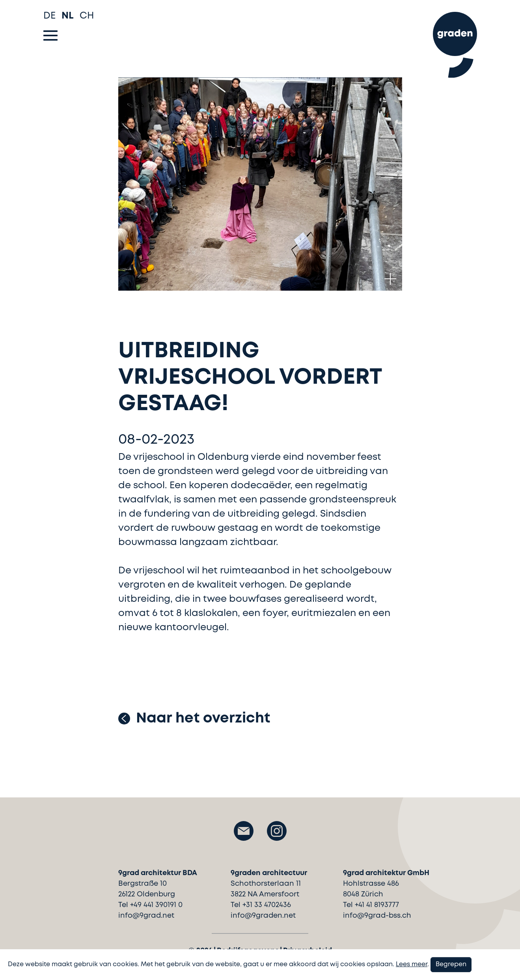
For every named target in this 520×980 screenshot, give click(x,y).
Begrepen (451, 964)
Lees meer (412, 964)
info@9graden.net (263, 916)
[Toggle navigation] (50, 35)
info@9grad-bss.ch (377, 916)
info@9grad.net (146, 916)
